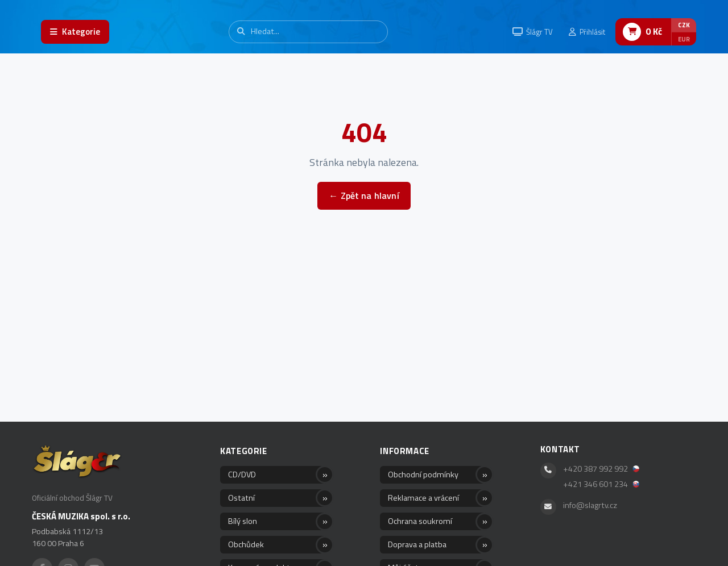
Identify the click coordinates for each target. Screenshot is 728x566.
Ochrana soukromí (420, 521)
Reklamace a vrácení (423, 498)
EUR (684, 39)
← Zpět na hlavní (364, 195)
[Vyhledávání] (308, 32)
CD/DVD (242, 475)
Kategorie (243, 451)
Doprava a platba (417, 544)
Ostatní (241, 498)
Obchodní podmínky (423, 475)
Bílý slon (243, 521)
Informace (404, 451)
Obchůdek (246, 544)
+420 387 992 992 (601, 469)
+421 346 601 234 (601, 484)
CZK (684, 25)
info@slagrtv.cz (590, 505)
